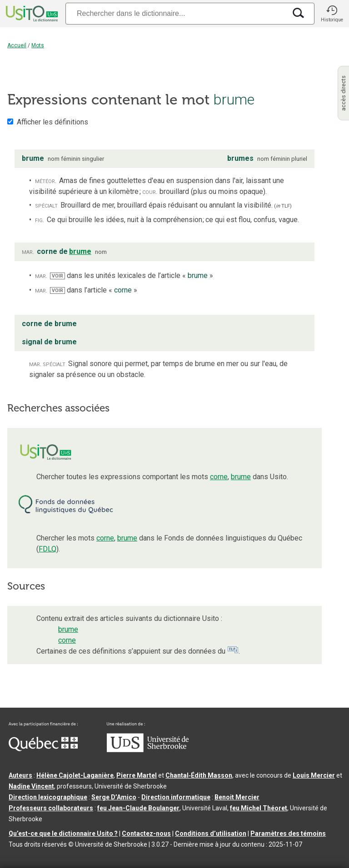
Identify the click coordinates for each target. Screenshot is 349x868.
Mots (38, 45)
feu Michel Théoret (259, 808)
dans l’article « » (94, 290)
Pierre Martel (137, 775)
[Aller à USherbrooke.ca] (148, 750)
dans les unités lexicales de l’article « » (132, 275)
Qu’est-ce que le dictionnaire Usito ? (63, 833)
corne (219, 477)
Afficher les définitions (52, 122)
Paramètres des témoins (288, 833)
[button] (332, 14)
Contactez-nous (146, 833)
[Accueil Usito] (31, 14)
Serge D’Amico (114, 797)
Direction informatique (176, 797)
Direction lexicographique (48, 797)
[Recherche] (176, 13)
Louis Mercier (314, 775)
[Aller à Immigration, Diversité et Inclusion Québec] (43, 749)
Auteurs (20, 775)
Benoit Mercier (237, 797)
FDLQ (47, 549)
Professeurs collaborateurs (51, 808)
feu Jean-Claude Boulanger (138, 808)
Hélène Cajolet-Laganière (75, 775)
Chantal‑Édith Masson (199, 775)
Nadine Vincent (31, 786)
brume (241, 477)
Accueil (17, 45)
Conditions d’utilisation (211, 833)
